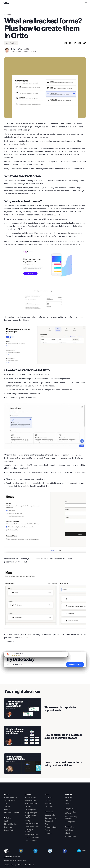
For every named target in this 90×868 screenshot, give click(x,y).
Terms (7, 865)
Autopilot (8, 857)
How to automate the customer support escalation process (63, 736)
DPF (34, 865)
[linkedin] (75, 43)
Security (28, 865)
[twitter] (70, 43)
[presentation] (23, 708)
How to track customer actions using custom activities (63, 764)
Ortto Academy (11, 43)
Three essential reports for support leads (61, 709)
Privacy (13, 865)
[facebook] (66, 43)
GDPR (20, 865)
